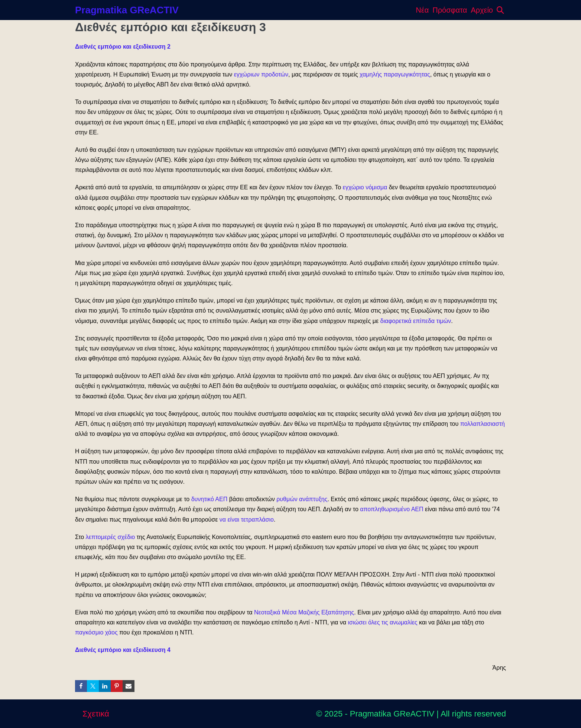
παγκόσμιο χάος (96, 632)
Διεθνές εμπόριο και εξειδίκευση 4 (123, 650)
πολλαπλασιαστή (483, 424)
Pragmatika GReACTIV (127, 10)
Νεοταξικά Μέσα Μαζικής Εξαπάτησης (304, 612)
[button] (500, 10)
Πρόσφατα (450, 10)
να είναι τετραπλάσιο (247, 520)
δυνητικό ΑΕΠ (210, 499)
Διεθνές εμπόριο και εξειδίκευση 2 (123, 47)
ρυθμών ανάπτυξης (302, 499)
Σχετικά (96, 714)
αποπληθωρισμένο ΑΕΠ (392, 509)
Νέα (422, 10)
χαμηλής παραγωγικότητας (395, 74)
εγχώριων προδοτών (261, 74)
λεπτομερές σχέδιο (111, 537)
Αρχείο (482, 10)
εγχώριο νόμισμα (365, 187)
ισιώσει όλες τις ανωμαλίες (383, 622)
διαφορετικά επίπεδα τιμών (416, 321)
